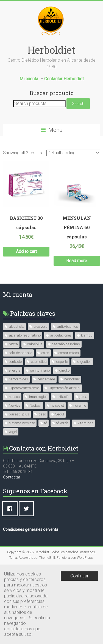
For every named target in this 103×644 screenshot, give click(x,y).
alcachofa (16, 327)
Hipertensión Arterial (65, 388)
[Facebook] (11, 509)
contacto (15, 362)
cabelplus (35, 344)
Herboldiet (51, 50)
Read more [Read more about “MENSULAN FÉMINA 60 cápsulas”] (77, 261)
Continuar (79, 576)
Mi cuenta (18, 294)
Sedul (60, 414)
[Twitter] (28, 509)
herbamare (46, 379)
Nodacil (36, 405)
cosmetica (39, 362)
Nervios (15, 405)
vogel (13, 432)
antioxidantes (67, 327)
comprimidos (69, 353)
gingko (64, 370)
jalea (83, 397)
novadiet (57, 405)
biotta (13, 344)
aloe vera (41, 327)
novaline (80, 405)
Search (78, 104)
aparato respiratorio (25, 335)
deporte (62, 362)
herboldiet (72, 379)
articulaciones (61, 335)
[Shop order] (73, 153)
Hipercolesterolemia (24, 388)
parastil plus (19, 414)
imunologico (38, 397)
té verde (62, 423)
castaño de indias (66, 344)
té (46, 423)
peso (42, 414)
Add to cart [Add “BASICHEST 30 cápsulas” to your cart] (26, 251)
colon (45, 353)
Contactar (12, 477)
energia (15, 370)
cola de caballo (20, 353)
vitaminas (86, 423)
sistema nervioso (22, 423)
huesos (14, 397)
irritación (63, 397)
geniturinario (40, 370)
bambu (87, 335)
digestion (84, 362)
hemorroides (18, 379)
